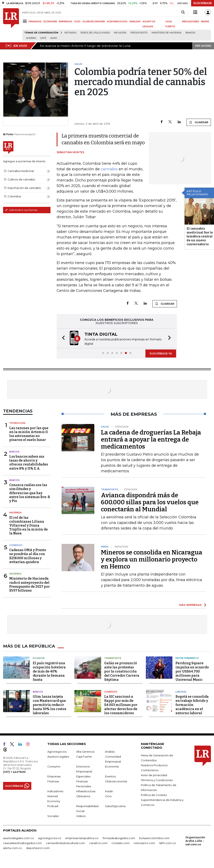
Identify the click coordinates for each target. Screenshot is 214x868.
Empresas (54, 776)
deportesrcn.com (38, 848)
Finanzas (53, 781)
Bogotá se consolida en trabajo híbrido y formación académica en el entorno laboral (192, 705)
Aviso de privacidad (154, 775)
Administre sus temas (21, 210)
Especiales (83, 776)
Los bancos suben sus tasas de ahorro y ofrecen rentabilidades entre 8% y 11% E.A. (29, 462)
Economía (112, 766)
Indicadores (55, 791)
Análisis (110, 752)
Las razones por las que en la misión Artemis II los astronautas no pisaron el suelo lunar (29, 434)
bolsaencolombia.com (154, 838)
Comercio (16, 545)
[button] (62, 338)
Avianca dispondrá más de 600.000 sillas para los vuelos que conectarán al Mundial (150, 502)
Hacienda (15, 513)
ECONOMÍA (50, 21)
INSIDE (205, 21)
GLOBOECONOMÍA (94, 21)
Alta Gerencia (85, 752)
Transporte (113, 658)
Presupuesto (139, 33)
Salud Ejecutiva (115, 806)
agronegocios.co (50, 838)
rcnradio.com (121, 843)
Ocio (108, 796)
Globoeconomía (116, 781)
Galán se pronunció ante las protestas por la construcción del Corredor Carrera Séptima (122, 671)
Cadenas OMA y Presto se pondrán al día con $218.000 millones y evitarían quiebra (28, 556)
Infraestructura (86, 791)
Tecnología (17, 423)
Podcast (53, 806)
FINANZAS (35, 21)
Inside (109, 791)
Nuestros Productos (154, 765)
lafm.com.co (168, 843)
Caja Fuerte (84, 757)
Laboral (181, 692)
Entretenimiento (187, 658)
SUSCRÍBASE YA (161, 353)
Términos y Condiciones (157, 780)
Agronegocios (57, 752)
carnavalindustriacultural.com (65, 843)
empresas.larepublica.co (82, 838)
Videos (81, 816)
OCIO (77, 21)
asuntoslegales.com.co (19, 838)
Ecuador (39, 658)
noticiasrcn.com (144, 843)
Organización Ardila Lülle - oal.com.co (195, 841)
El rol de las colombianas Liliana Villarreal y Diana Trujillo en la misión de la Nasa (29, 526)
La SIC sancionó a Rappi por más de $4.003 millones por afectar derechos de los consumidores (121, 705)
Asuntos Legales (58, 757)
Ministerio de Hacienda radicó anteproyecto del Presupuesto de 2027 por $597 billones (30, 584)
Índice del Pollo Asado (95, 33)
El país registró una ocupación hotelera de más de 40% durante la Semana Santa (49, 671)
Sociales (53, 816)
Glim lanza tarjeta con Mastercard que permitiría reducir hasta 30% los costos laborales (50, 705)
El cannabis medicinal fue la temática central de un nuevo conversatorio (200, 236)
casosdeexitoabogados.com (22, 843)
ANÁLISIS (135, 21)
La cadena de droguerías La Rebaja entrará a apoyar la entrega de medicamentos (151, 439)
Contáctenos (150, 770)
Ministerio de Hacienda (167, 33)
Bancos (190, 33)
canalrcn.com (98, 843)
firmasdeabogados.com (119, 838)
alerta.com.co (12, 848)
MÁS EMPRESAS (190, 605)
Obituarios (83, 796)
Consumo (54, 766)
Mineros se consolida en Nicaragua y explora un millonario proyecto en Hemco (152, 559)
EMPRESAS (66, 21)
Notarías (70, 33)
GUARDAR (199, 122)
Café (43, 38)
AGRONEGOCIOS (117, 21)
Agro (54, 38)
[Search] (183, 12)
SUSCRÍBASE (203, 3)
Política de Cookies (154, 795)
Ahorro (31, 38)
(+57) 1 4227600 (14, 772)
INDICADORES (191, 21)
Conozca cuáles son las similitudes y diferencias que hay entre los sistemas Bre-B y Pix (30, 493)
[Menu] (25, 21)
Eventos (110, 776)
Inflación (120, 33)
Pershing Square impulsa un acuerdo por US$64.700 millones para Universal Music (192, 671)
